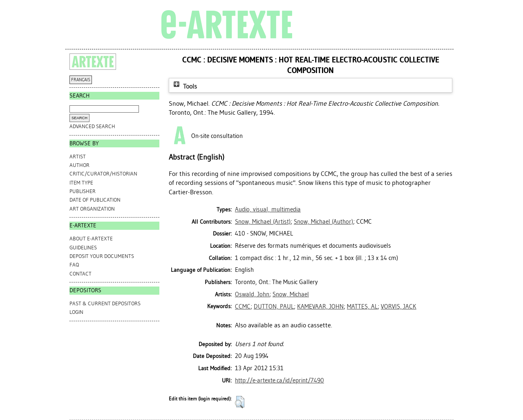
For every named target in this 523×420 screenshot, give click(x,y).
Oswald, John (252, 294)
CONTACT (80, 274)
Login (76, 312)
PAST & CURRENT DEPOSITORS (105, 303)
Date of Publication (95, 200)
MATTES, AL (362, 307)
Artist (78, 157)
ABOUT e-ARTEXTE (91, 239)
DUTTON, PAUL (274, 307)
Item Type (81, 183)
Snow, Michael (291, 294)
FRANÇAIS (81, 80)
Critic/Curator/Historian (103, 174)
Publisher (83, 191)
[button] (240, 402)
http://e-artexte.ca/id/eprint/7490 (279, 380)
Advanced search (92, 126)
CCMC (243, 307)
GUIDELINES (83, 248)
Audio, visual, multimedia (268, 209)
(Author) (323, 222)
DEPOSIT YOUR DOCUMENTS (102, 256)
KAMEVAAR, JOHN (320, 307)
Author (79, 165)
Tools (184, 86)
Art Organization (92, 209)
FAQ (74, 265)
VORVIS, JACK (399, 307)
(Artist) (263, 222)
